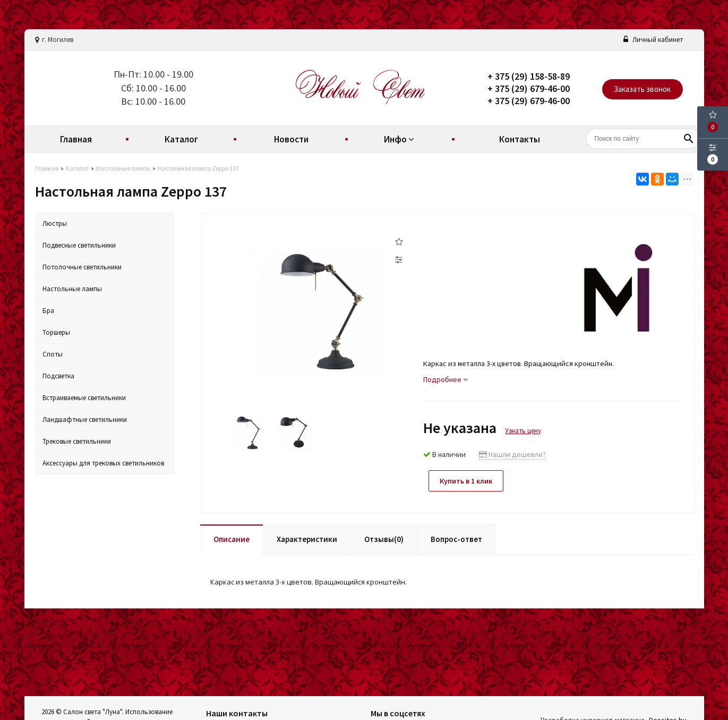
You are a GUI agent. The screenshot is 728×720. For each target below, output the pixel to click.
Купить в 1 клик (466, 481)
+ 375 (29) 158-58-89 (529, 76)
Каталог (181, 139)
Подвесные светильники (79, 245)
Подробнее (446, 379)
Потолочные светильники (82, 267)
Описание (232, 539)
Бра (48, 311)
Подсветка (58, 376)
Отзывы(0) (384, 539)
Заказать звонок (642, 89)
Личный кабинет (653, 40)
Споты (53, 354)
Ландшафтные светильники (85, 420)
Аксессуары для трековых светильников (103, 463)
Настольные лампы (72, 289)
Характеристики (307, 539)
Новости (291, 139)
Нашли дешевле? (512, 454)
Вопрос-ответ (456, 539)
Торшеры (56, 332)
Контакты (520, 139)
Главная (76, 139)
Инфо (400, 139)
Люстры (55, 223)
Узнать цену (523, 431)
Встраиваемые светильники (84, 398)
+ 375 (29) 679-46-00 (529, 88)
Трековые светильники (77, 441)
